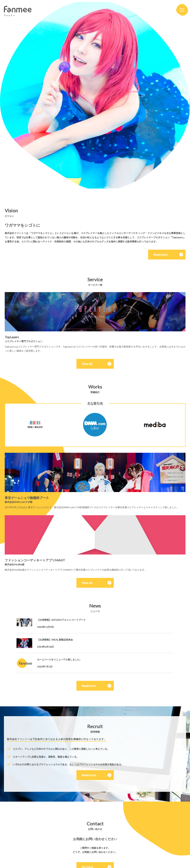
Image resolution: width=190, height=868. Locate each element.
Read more (166, 254)
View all (87, 364)
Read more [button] (89, 686)
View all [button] (87, 583)
